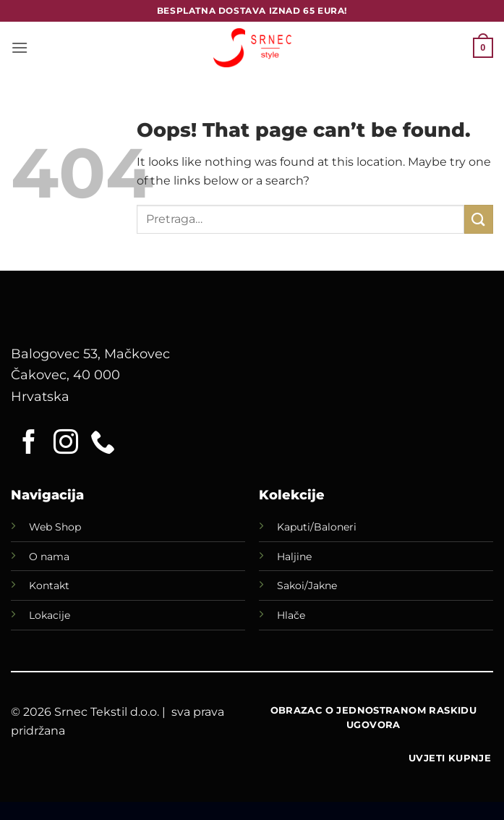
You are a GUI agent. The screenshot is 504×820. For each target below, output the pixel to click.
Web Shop (55, 527)
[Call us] (103, 444)
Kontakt (49, 586)
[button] (20, 47)
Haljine (294, 557)
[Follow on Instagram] (66, 444)
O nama (49, 557)
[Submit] (479, 219)
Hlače (291, 615)
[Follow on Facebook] (29, 444)
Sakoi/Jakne (307, 586)
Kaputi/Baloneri (317, 527)
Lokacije (50, 615)
